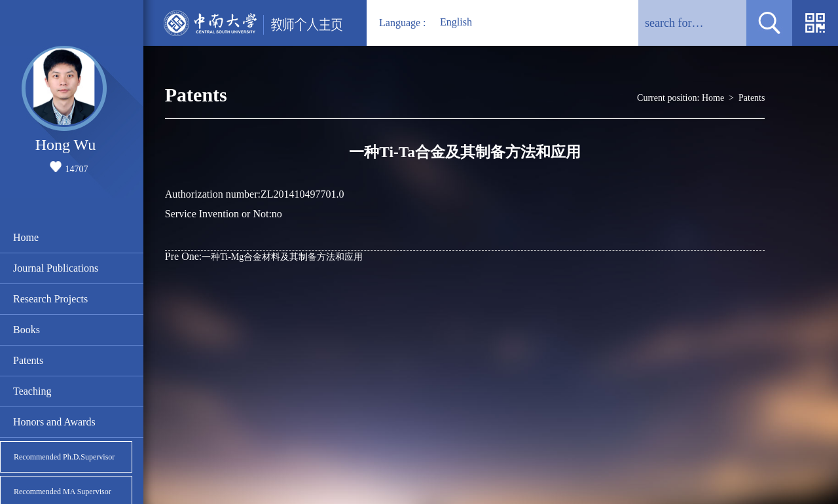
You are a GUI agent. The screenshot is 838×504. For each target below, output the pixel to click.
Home (26, 237)
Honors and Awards (54, 422)
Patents (28, 360)
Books (27, 330)
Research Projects (50, 299)
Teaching (32, 391)
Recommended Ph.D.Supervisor (64, 457)
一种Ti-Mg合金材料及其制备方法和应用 (264, 256)
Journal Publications (56, 268)
